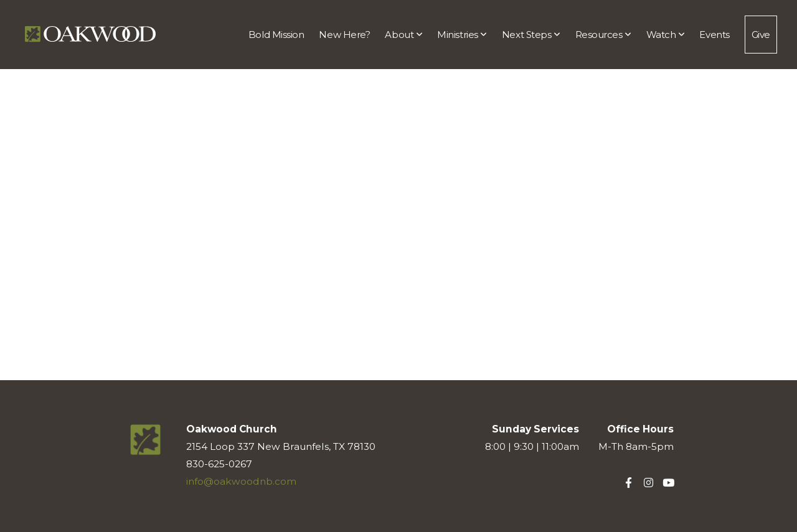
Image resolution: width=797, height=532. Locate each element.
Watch (666, 35)
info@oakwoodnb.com (241, 481)
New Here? (344, 35)
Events (714, 35)
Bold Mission (276, 35)
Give (761, 35)
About (403, 35)
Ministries (462, 35)
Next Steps (531, 35)
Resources (603, 35)
